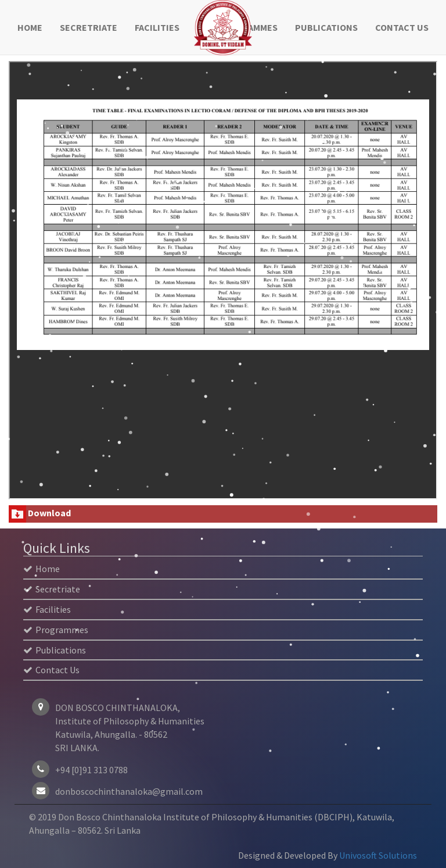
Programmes (56, 630)
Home (30, 27)
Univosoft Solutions (378, 855)
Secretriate (89, 27)
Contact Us (402, 27)
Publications (326, 27)
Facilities (157, 27)
